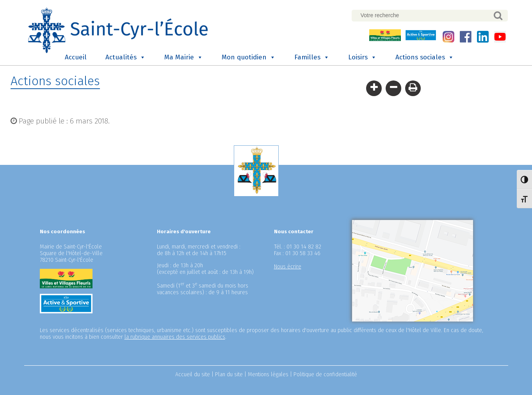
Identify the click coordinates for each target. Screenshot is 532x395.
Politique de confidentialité (325, 374)
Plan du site (229, 374)
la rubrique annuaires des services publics (175, 337)
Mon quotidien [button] (249, 57)
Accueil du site (193, 374)
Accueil (76, 57)
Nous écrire (288, 267)
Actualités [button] (125, 57)
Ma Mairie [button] (184, 57)
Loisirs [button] (362, 57)
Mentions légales (268, 374)
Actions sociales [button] (425, 57)
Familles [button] (312, 57)
